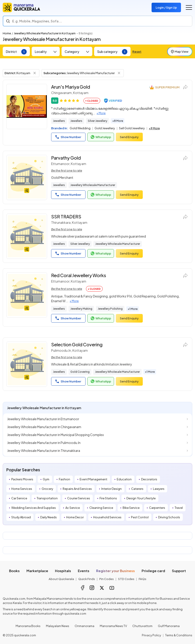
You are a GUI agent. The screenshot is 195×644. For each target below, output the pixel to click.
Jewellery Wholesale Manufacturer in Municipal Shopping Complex (56, 435)
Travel (179, 508)
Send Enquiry (129, 137)
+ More (101, 113)
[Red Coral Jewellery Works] (27, 295)
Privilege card (153, 571)
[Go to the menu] (189, 7)
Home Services (22, 489)
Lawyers (159, 489)
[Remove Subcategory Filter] (119, 73)
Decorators (149, 479)
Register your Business (115, 571)
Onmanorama (84, 626)
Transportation (47, 498)
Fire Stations (108, 498)
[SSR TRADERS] (27, 236)
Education (124, 479)
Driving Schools (169, 517)
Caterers (137, 489)
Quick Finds (87, 579)
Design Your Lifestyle (141, 498)
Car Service (19, 498)
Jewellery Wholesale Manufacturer (93, 185)
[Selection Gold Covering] (27, 364)
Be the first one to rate (67, 170)
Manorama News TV (113, 626)
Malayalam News (58, 626)
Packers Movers (22, 479)
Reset (137, 52)
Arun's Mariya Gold (71, 87)
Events (84, 571)
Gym (46, 479)
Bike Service (131, 508)
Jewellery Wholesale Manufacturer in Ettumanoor (43, 419)
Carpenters (157, 508)
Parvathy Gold (66, 158)
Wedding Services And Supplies (34, 508)
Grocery (47, 489)
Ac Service (73, 508)
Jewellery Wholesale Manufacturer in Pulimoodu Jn (44, 443)
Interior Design (112, 489)
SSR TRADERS (66, 216)
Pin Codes (107, 579)
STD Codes (126, 579)
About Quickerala (61, 579)
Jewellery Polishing (110, 309)
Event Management (93, 479)
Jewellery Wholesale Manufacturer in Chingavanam (44, 427)
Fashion (64, 479)
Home (7, 33)
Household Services (107, 517)
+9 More (154, 128)
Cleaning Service (101, 508)
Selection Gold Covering (77, 344)
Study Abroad (21, 517)
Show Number (68, 137)
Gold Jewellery (105, 128)
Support (179, 571)
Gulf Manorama (169, 626)
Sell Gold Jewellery (132, 128)
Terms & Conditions (179, 635)
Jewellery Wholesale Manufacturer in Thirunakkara (44, 451)
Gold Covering (80, 372)
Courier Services (79, 498)
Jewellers (59, 121)
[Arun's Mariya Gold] (27, 106)
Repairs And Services (77, 489)
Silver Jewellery (97, 121)
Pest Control (140, 517)
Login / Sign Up (166, 7)
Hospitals (63, 571)
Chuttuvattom (142, 626)
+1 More (133, 309)
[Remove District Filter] (35, 73)
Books (14, 571)
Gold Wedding (80, 128)
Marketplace (37, 571)
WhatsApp (101, 137)
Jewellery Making (81, 309)
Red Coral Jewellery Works (79, 275)
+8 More (118, 121)
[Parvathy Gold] (27, 177)
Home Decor (75, 517)
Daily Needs (49, 517)
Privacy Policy (151, 635)
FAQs (143, 579)
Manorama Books (28, 626)
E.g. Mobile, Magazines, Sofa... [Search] (37, 21)
